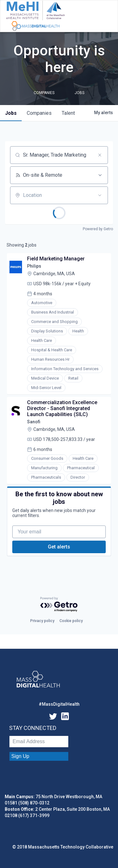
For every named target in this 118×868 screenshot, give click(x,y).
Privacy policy (42, 621)
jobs (11, 113)
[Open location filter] (100, 195)
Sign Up (20, 756)
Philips (34, 266)
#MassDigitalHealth (59, 704)
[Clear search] (100, 155)
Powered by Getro (98, 229)
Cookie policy (71, 621)
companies (39, 113)
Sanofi (34, 422)
